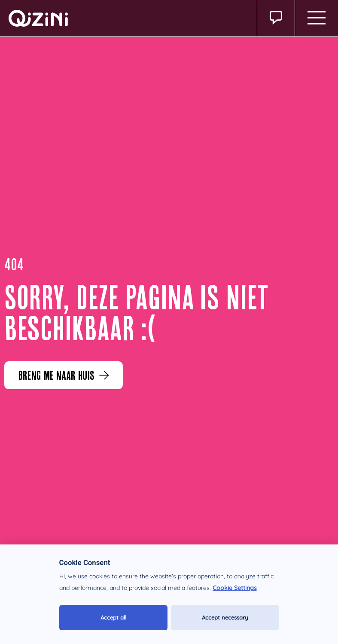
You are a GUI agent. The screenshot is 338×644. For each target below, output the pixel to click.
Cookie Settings (235, 588)
